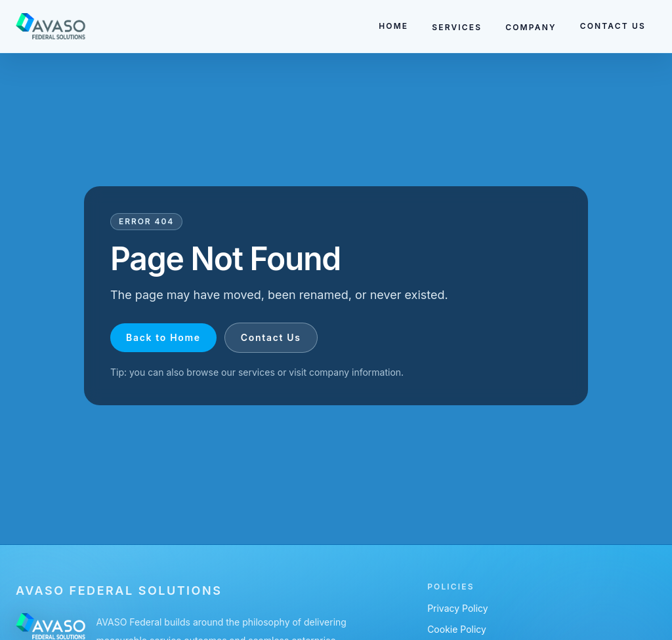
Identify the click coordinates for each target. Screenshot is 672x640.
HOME (393, 26)
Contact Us (271, 337)
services (257, 372)
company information (355, 372)
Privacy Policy (458, 608)
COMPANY (531, 27)
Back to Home (163, 337)
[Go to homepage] (51, 26)
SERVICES (457, 27)
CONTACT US (613, 26)
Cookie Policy (457, 629)
